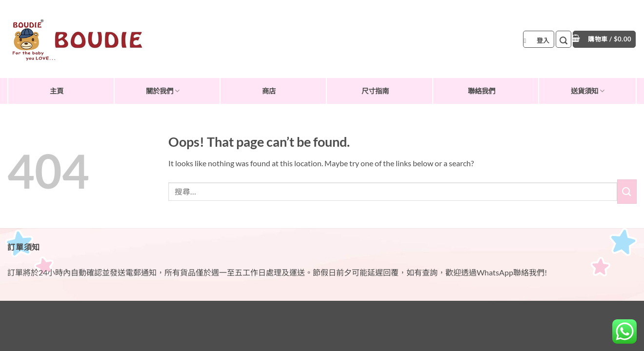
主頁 (57, 91)
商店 (269, 91)
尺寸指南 (375, 91)
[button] (538, 39)
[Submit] (627, 191)
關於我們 (163, 91)
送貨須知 (588, 91)
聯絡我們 (482, 91)
